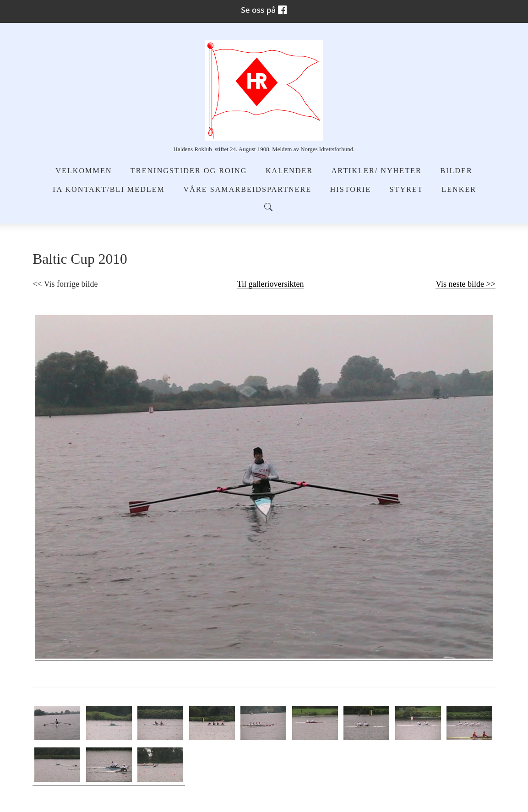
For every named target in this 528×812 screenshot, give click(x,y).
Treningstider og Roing (189, 171)
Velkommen (84, 171)
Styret (406, 190)
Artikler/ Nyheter (377, 171)
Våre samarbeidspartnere (248, 190)
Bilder (456, 171)
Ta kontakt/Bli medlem (108, 190)
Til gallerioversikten (271, 284)
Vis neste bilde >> (465, 284)
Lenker (459, 190)
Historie (351, 190)
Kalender (289, 171)
